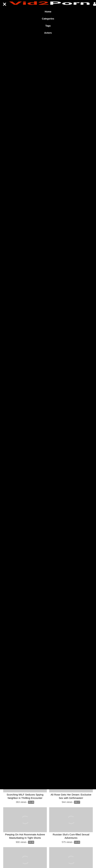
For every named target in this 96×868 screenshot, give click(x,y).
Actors (48, 33)
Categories (48, 19)
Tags (48, 26)
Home (48, 12)
